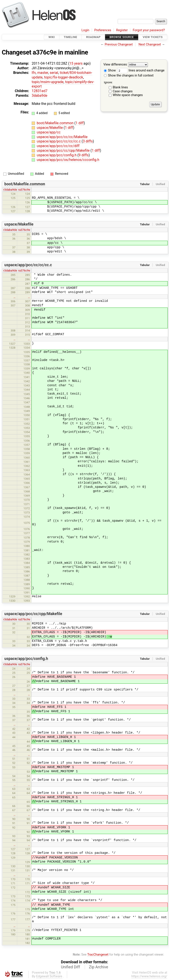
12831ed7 (39, 91)
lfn (34, 73)
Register (122, 30)
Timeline (71, 37)
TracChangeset (98, 955)
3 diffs (88, 141)
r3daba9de (10, 190)
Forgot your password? (149, 30)
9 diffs (84, 155)
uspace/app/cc (49, 132)
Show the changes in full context (129, 76)
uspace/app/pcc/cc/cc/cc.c (59, 141)
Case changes (123, 91)
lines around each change (141, 70)
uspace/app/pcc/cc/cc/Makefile (62, 137)
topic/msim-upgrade (48, 82)
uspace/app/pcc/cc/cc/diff (58, 146)
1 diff (80, 123)
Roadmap (93, 37)
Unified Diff (71, 967)
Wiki (52, 37)
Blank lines (120, 87)
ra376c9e (24, 190)
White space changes (128, 95)
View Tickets (153, 37)
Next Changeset (150, 45)
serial (54, 73)
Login (85, 30)
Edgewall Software (49, 976)
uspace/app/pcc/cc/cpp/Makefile (64, 150)
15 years (76, 63)
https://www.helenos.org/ (149, 976)
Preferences (103, 30)
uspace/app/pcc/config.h (57, 155)
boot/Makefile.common (56, 123)
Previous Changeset (119, 45)
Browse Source (122, 37)
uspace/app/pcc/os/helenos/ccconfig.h (68, 160)
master (43, 73)
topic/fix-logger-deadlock (63, 77)
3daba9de (39, 96)
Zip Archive (98, 967)
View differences (115, 65)
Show (110, 70)
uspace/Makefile (50, 128)
